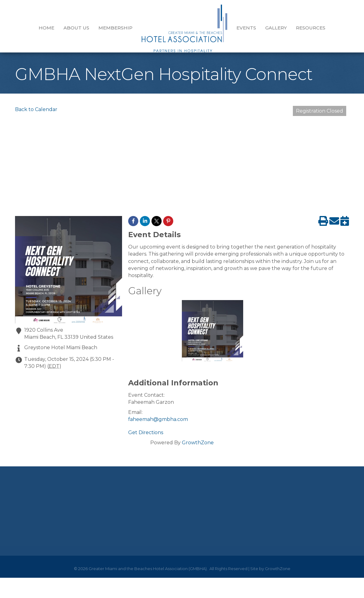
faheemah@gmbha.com (158, 424)
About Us (76, 28)
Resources (311, 28)
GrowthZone (198, 447)
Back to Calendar (36, 114)
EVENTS (246, 28)
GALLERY (276, 28)
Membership (115, 28)
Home (46, 28)
